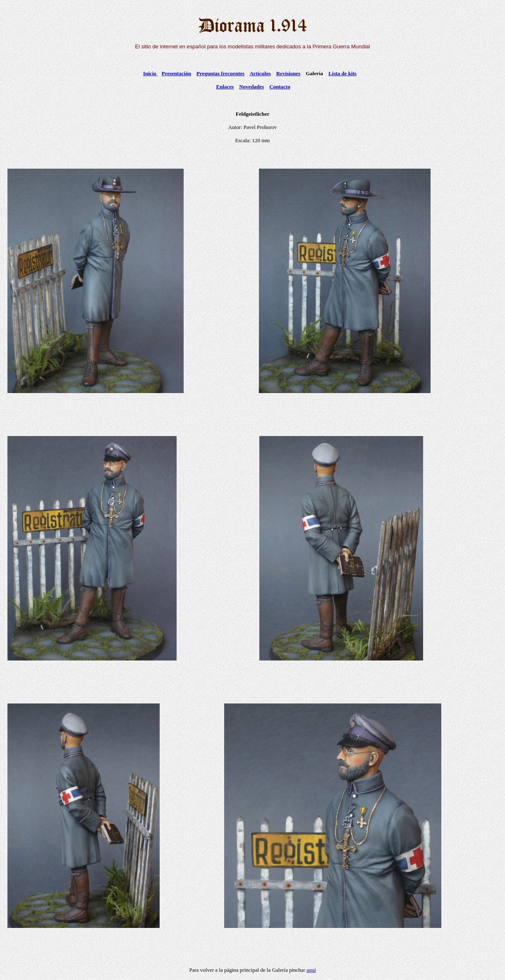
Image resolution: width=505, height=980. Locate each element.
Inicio (150, 73)
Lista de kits (342, 73)
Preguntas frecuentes (220, 73)
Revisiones (288, 73)
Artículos (260, 73)
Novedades (251, 87)
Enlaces (225, 87)
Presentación (176, 73)
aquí (311, 970)
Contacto (280, 87)
